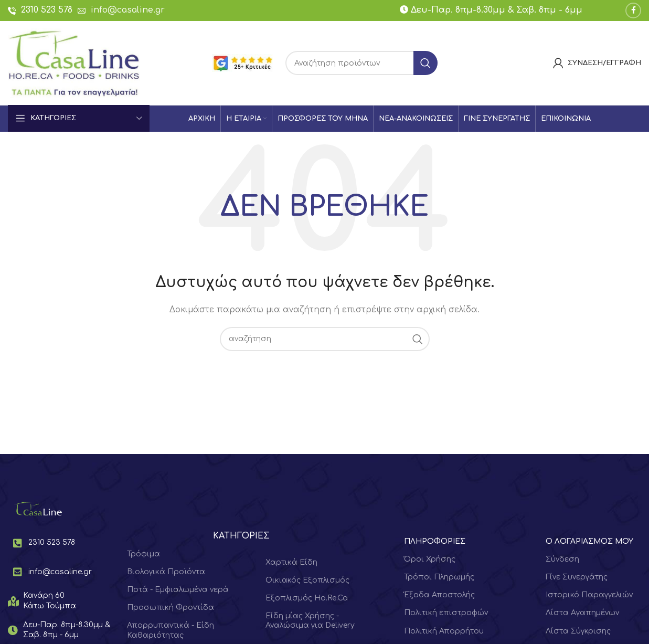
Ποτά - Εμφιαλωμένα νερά (178, 590)
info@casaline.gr (128, 10)
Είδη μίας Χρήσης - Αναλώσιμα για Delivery (310, 621)
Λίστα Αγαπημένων (582, 613)
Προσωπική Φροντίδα (171, 608)
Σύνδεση (562, 559)
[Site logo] (74, 63)
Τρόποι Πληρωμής (439, 577)
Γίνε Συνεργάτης (577, 577)
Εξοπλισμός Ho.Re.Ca (307, 598)
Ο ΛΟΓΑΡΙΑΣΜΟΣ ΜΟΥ (589, 541)
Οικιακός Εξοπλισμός (307, 580)
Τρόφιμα (143, 554)
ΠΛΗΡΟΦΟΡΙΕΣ (435, 541)
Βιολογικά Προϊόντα (166, 572)
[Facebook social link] (633, 10)
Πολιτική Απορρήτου (444, 631)
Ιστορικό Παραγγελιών (589, 595)
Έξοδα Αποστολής (439, 595)
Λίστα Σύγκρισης (578, 631)
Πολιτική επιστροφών (446, 613)
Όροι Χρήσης (430, 559)
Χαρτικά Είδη (291, 562)
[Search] (361, 63)
